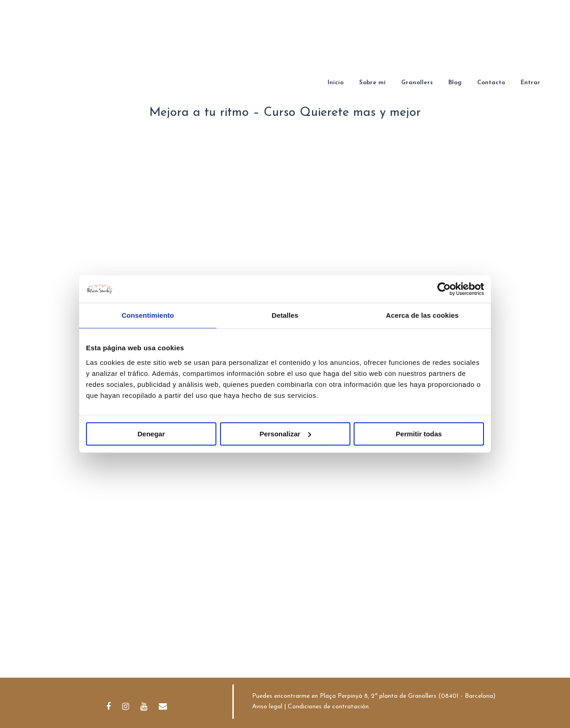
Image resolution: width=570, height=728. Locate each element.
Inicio (336, 83)
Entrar (530, 83)
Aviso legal (267, 707)
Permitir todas (419, 434)
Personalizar (285, 434)
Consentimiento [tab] (148, 315)
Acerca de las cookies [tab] (422, 315)
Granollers (417, 83)
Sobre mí (372, 83)
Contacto (491, 83)
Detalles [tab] (285, 315)
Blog (455, 83)
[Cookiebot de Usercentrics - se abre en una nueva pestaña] (444, 289)
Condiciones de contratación (328, 707)
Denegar (151, 434)
